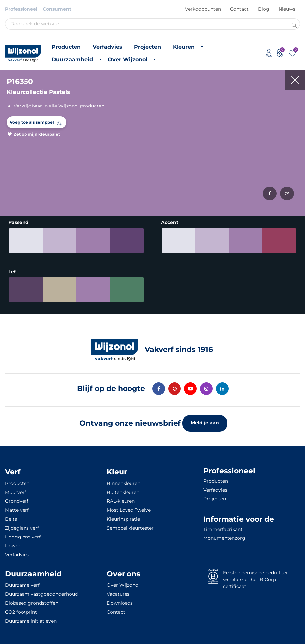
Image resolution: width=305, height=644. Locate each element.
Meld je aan (205, 420)
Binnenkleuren (124, 481)
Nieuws (287, 9)
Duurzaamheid (72, 59)
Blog (264, 9)
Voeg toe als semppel (32, 122)
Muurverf (16, 490)
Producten (66, 47)
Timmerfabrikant (223, 527)
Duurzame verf (22, 583)
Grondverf (17, 499)
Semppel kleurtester (130, 526)
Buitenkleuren (123, 490)
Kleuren (184, 47)
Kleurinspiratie (123, 517)
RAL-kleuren (121, 499)
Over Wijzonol (127, 59)
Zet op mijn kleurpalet (37, 134)
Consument (57, 9)
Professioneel (21, 9)
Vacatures (118, 592)
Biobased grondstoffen (32, 601)
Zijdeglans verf (22, 526)
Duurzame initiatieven (31, 619)
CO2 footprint (21, 610)
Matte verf (17, 508)
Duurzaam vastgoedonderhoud (41, 592)
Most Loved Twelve (129, 508)
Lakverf (13, 543)
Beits (11, 517)
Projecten (148, 47)
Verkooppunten (203, 9)
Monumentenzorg (224, 536)
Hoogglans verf (23, 535)
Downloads (120, 601)
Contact (239, 9)
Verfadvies (107, 47)
